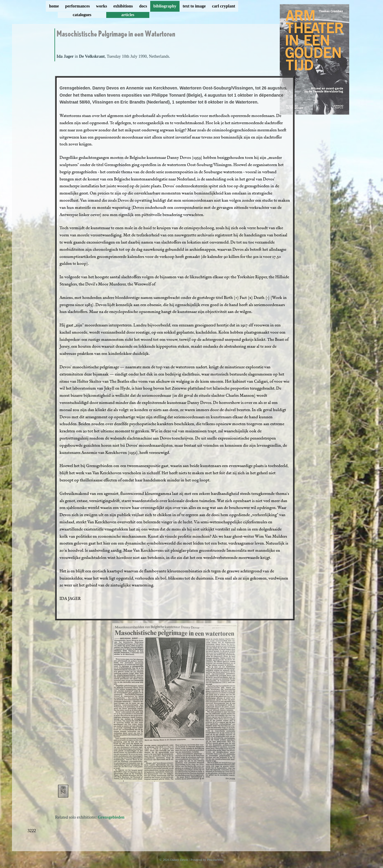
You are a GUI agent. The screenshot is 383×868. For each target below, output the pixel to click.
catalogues (82, 15)
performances (77, 6)
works (102, 6)
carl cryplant (223, 6)
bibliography (165, 6)
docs (143, 6)
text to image (194, 6)
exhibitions (123, 6)
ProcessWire (215, 860)
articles (128, 15)
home (54, 6)
